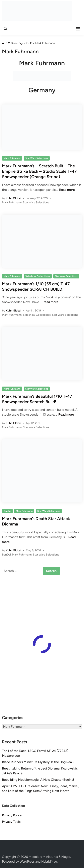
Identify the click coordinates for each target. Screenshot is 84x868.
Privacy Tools (11, 822)
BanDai (7, 511)
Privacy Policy (12, 815)
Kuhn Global (13, 198)
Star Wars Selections (37, 158)
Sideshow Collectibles (38, 276)
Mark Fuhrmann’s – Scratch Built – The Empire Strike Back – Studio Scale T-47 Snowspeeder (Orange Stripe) (39, 171)
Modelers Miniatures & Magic (49, 857)
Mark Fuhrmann (12, 158)
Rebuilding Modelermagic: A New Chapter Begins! (38, 780)
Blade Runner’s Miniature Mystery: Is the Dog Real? (38, 762)
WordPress (27, 861)
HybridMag (49, 861)
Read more (67, 190)
